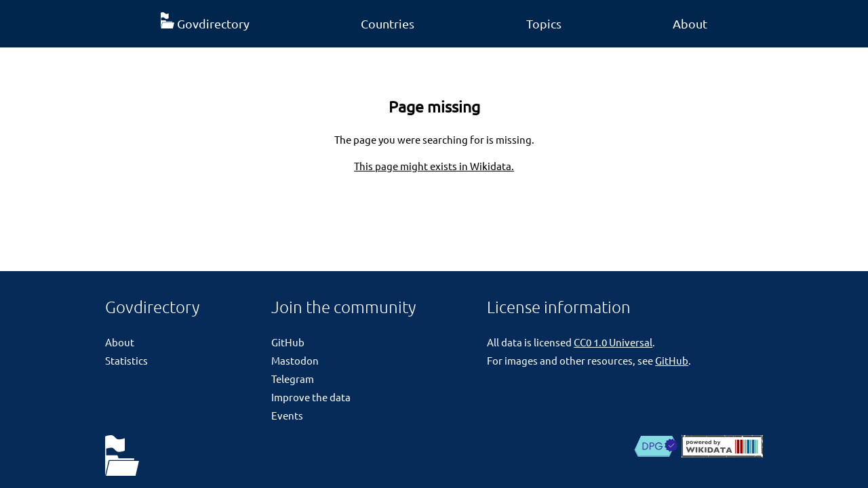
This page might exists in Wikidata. (434, 166)
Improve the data (311, 397)
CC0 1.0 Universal (613, 342)
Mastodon (295, 360)
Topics (544, 23)
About (690, 23)
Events (287, 415)
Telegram (293, 379)
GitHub (288, 342)
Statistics (126, 360)
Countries (388, 23)
